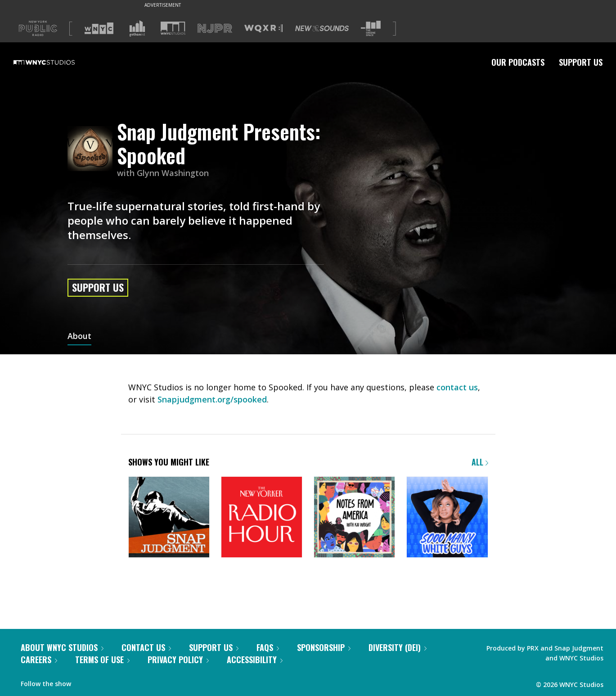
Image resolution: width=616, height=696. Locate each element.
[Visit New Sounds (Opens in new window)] (322, 28)
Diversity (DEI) (398, 647)
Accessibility (255, 660)
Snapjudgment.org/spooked (212, 399)
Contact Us (146, 647)
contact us (457, 387)
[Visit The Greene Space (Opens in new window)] (371, 29)
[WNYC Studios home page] (55, 62)
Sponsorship (324, 647)
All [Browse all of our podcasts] (480, 462)
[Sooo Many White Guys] (447, 518)
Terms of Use (102, 660)
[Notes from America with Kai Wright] (354, 518)
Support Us (581, 62)
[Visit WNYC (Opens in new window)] (99, 28)
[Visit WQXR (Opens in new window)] (263, 29)
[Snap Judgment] (169, 518)
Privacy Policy (178, 660)
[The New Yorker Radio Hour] (262, 518)
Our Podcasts (518, 62)
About (79, 337)
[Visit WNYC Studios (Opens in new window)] (173, 28)
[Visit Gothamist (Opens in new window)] (137, 28)
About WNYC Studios (62, 647)
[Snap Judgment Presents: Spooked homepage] (92, 149)
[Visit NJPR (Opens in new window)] (215, 29)
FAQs (268, 647)
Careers (39, 660)
